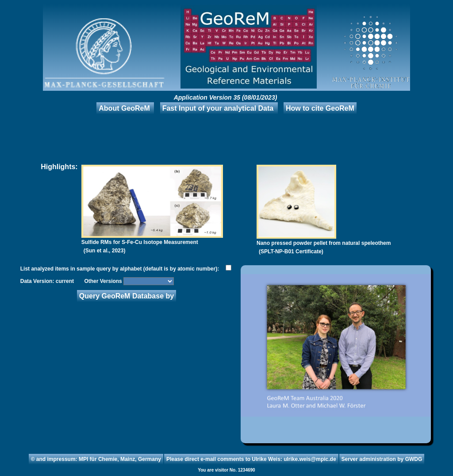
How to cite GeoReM (320, 108)
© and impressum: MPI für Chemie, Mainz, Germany (96, 459)
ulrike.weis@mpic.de (310, 459)
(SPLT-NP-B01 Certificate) (291, 252)
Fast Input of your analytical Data (218, 108)
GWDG (414, 459)
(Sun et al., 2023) (105, 251)
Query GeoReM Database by (127, 296)
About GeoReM (124, 108)
